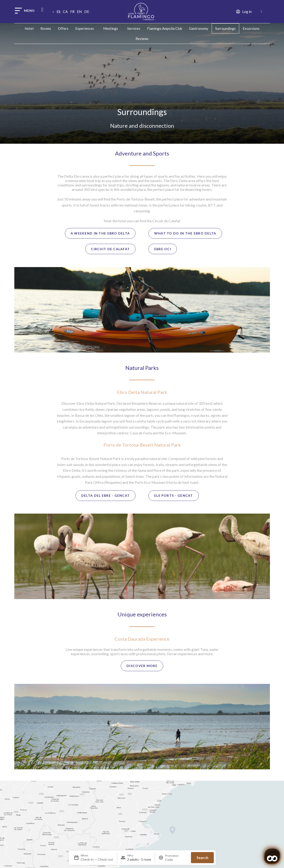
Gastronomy (199, 28)
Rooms (46, 28)
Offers (63, 28)
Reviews (142, 39)
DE (87, 11)
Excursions (251, 28)
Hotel (29, 28)
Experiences (86, 28)
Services (134, 28)
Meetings (112, 28)
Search (202, 857)
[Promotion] (176, 860)
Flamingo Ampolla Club (165, 28)
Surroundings (225, 28)
